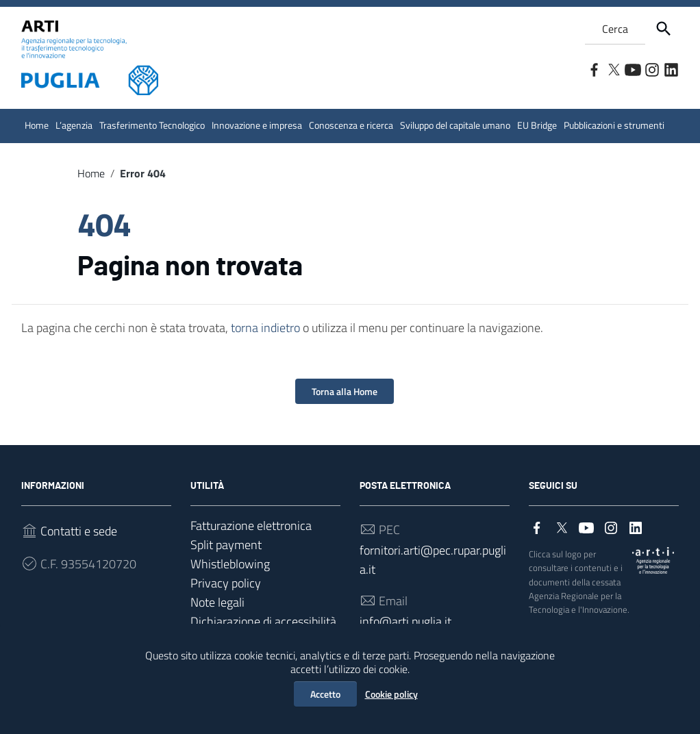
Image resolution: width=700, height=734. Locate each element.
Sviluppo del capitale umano (455, 125)
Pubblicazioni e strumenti (614, 125)
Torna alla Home (345, 391)
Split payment (226, 545)
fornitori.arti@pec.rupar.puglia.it (433, 560)
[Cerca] (664, 29)
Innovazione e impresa (257, 125)
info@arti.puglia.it (405, 621)
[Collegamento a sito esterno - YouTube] (632, 68)
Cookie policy (391, 694)
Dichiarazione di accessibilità (263, 621)
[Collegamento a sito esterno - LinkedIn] (671, 68)
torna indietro (265, 328)
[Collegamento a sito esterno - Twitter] (613, 68)
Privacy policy (226, 583)
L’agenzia (74, 125)
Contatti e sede (79, 531)
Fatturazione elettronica (251, 526)
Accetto (325, 694)
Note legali (217, 602)
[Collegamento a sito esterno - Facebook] (594, 68)
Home (37, 125)
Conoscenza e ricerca (351, 125)
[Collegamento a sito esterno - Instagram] (651, 68)
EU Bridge (537, 125)
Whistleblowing (230, 564)
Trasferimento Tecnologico (152, 125)
